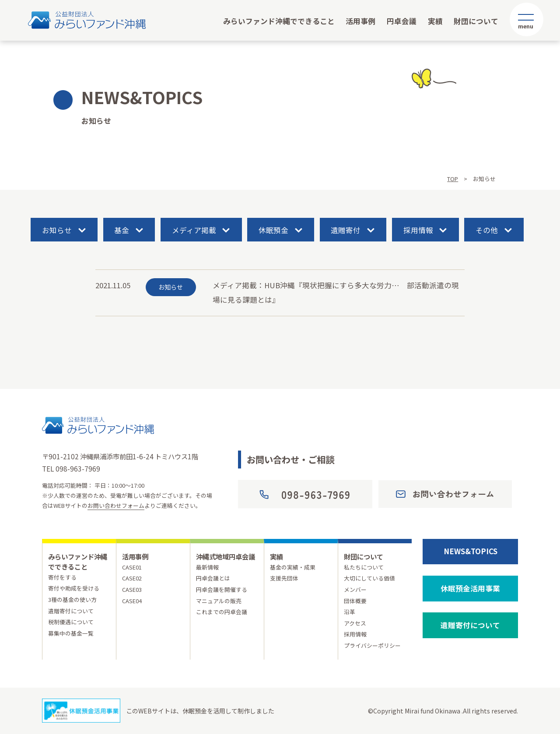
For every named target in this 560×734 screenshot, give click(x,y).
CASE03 (132, 589)
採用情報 (418, 230)
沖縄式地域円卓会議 (226, 556)
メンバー (355, 589)
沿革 (350, 612)
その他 (487, 230)
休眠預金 (273, 230)
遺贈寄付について (71, 611)
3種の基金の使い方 (72, 599)
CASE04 (132, 601)
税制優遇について (71, 622)
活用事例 (360, 21)
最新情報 (207, 567)
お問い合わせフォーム (116, 505)
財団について (476, 21)
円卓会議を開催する (222, 589)
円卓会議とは (213, 578)
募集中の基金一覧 (71, 633)
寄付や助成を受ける (74, 588)
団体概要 (355, 601)
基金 (122, 230)
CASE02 (132, 578)
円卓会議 (402, 21)
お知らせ (57, 230)
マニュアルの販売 (219, 601)
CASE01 (132, 567)
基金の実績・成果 (293, 567)
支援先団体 (284, 578)
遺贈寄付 (346, 230)
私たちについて (364, 567)
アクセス (355, 623)
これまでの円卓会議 (222, 612)
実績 (435, 21)
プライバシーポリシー (372, 645)
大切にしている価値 (369, 578)
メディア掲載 (194, 230)
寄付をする (62, 577)
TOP (453, 179)
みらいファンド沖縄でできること (279, 21)
